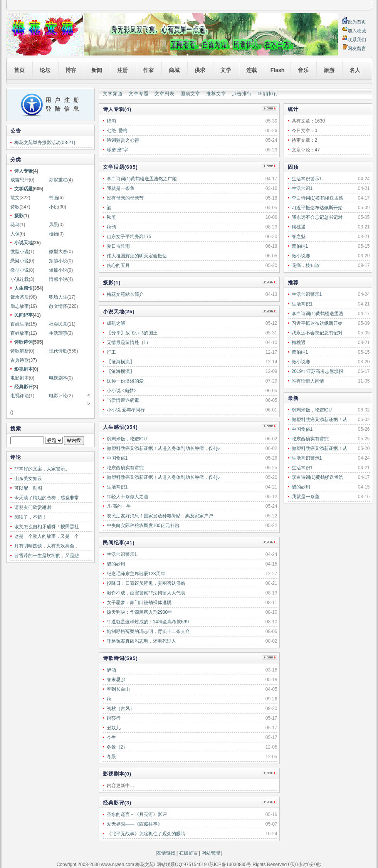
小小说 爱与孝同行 (126, 410)
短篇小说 (58, 270)
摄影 (19, 216)
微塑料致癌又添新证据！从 (319, 420)
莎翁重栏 (58, 180)
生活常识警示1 (307, 179)
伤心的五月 (118, 265)
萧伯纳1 (300, 246)
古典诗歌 (20, 360)
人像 (15, 234)
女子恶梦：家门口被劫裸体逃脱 (139, 603)
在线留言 (187, 853)
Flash (278, 70)
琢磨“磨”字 (118, 150)
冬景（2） (117, 747)
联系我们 (357, 40)
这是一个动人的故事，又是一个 (47, 536)
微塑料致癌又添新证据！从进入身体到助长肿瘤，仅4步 (164, 448)
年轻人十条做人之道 (128, 497)
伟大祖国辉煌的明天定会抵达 (137, 256)
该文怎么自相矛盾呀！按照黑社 (47, 527)
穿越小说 (58, 261)
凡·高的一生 (119, 506)
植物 (54, 234)
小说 (54, 207)
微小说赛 (301, 256)
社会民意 (58, 324)
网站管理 (211, 853)
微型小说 (20, 252)
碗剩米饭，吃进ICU (312, 410)
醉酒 (111, 670)
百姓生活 (20, 324)
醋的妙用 (301, 487)
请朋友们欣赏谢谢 (33, 507)
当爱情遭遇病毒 (123, 400)
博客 (71, 70)
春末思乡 (116, 680)
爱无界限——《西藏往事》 (134, 824)
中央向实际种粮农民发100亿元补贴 (143, 526)
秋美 (111, 217)
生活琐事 (58, 333)
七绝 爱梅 (117, 131)
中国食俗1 (302, 429)
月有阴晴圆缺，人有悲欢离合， (47, 546)
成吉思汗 (20, 180)
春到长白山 (118, 689)
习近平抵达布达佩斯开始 (317, 208)
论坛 (45, 70)
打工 (111, 352)
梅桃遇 (299, 227)
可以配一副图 (28, 488)
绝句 (111, 121)
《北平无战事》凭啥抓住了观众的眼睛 (146, 834)
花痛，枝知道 (306, 265)
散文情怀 (58, 306)
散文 (15, 198)
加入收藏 (357, 31)
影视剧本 (24, 369)
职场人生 (58, 297)
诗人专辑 (24, 171)
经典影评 (24, 387)
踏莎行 (114, 718)
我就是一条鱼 (306, 497)
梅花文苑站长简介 (125, 294)
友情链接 (166, 853)
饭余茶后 (20, 297)
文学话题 (24, 189)
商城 (174, 70)
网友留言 (357, 49)
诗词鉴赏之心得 (123, 140)
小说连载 (20, 279)
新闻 (97, 70)
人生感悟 (24, 288)
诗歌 (15, 207)
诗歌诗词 (24, 342)
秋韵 (111, 227)
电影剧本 (20, 378)
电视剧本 (58, 378)
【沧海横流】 (121, 362)
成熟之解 (116, 323)
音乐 (303, 70)
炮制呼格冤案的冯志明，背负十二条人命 (148, 631)
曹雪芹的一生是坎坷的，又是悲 (47, 556)
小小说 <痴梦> (122, 391)
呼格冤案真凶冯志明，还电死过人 (141, 641)
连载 (252, 70)
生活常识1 (302, 188)
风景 (54, 225)
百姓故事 (20, 333)
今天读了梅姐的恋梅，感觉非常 (47, 498)
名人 (355, 70)
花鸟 (15, 225)
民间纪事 (24, 315)
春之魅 (299, 237)
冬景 (111, 757)
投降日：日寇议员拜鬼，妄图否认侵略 (146, 583)
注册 (123, 70)
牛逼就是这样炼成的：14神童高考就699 (148, 622)
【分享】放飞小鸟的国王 (132, 333)
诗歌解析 (20, 351)
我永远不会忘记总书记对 (317, 217)
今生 (111, 737)
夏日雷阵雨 (118, 246)
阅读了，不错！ (30, 517)
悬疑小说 (20, 261)
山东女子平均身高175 (129, 237)
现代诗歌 (58, 351)
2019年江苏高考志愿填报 (318, 371)
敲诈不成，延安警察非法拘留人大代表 (146, 593)
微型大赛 (58, 252)
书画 (54, 198)
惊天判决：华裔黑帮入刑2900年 (140, 612)
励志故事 (20, 306)
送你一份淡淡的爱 (125, 381)
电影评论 (58, 396)
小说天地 (24, 243)
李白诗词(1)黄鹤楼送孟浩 (318, 198)
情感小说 (58, 279)
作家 (148, 70)
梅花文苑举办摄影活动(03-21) (45, 143)
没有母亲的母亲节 (125, 198)
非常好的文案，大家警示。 (42, 469)
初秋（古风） (121, 709)
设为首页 (357, 22)
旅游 (329, 70)
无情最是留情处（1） (129, 342)
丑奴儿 (114, 728)
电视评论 (20, 396)
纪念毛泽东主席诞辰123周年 (136, 574)
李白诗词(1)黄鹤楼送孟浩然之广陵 (142, 179)
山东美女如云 (28, 478)
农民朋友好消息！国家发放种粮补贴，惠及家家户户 (160, 516)
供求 (200, 70)
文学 (226, 70)
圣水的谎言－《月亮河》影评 (137, 814)
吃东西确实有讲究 (310, 439)
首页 (19, 70)
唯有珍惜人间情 (308, 381)
